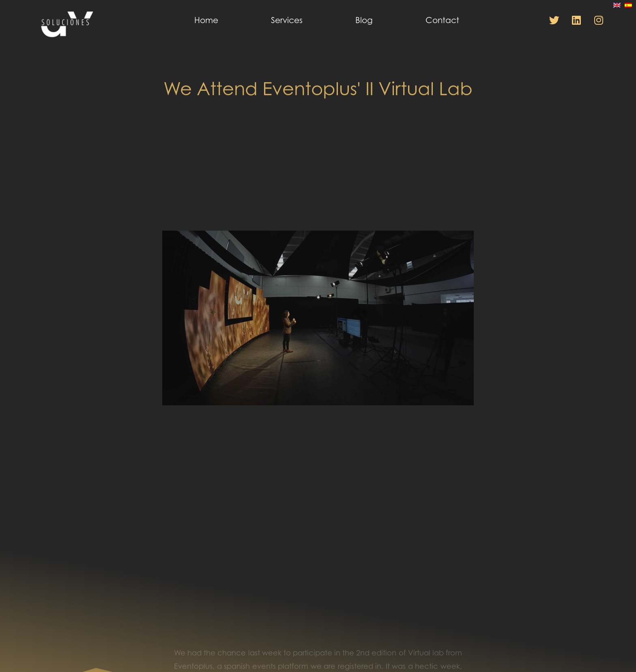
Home (206, 20)
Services (287, 20)
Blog (364, 20)
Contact (442, 20)
